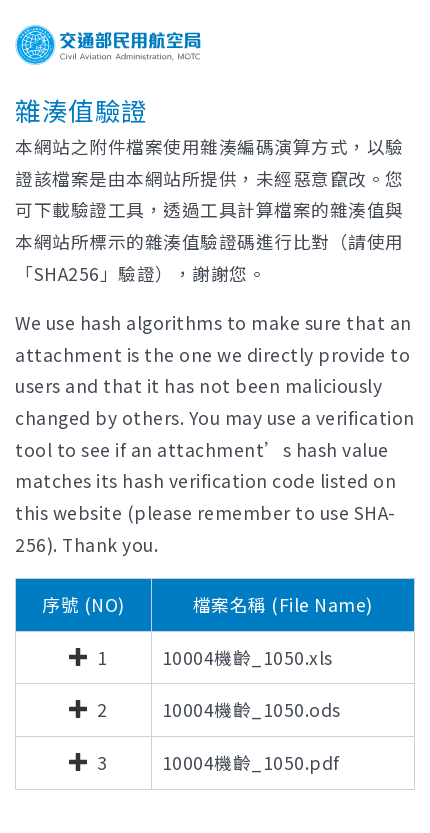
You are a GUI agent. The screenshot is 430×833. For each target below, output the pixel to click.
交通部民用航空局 (108, 45)
